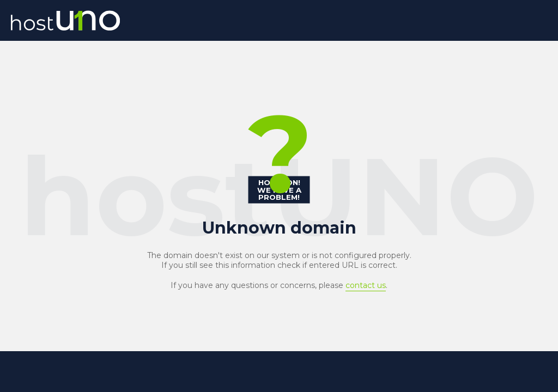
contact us (366, 285)
